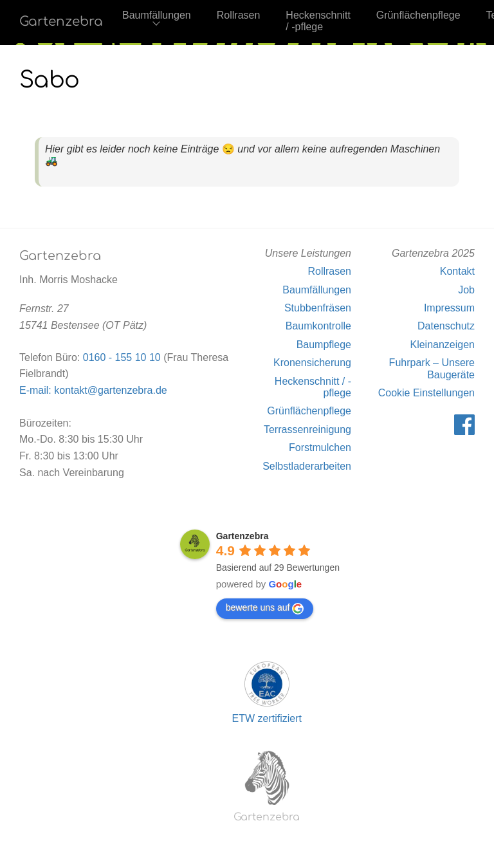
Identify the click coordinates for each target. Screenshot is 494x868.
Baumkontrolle (318, 326)
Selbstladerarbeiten (307, 466)
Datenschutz (446, 326)
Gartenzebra (61, 22)
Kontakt (457, 271)
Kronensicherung (312, 363)
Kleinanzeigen (442, 345)
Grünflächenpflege (418, 15)
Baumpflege (324, 345)
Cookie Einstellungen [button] (426, 393)
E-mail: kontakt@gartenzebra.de (93, 390)
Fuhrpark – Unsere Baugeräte (432, 368)
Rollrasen (239, 15)
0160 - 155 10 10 (122, 357)
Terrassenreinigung (307, 429)
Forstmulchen (320, 448)
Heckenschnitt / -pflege (318, 21)
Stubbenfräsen (318, 308)
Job (466, 290)
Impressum (449, 308)
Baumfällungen (157, 15)
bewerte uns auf (265, 608)
